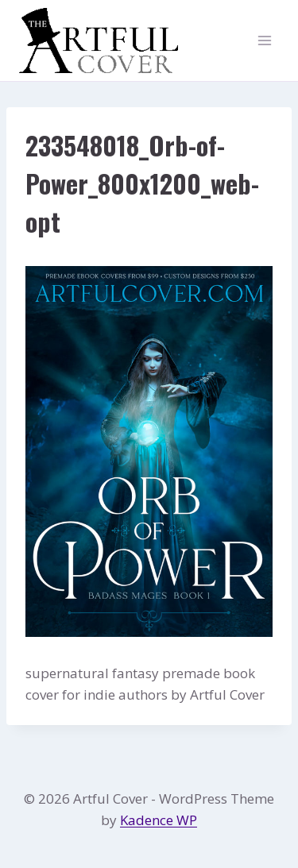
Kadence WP (159, 820)
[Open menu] (264, 41)
